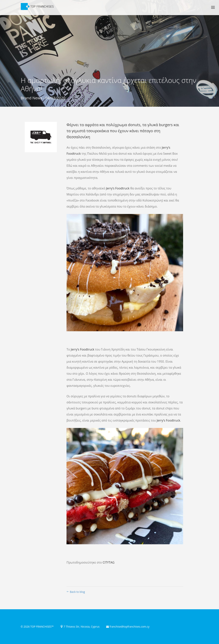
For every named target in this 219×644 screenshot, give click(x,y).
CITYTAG (109, 562)
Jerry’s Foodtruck (118, 188)
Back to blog (76, 592)
